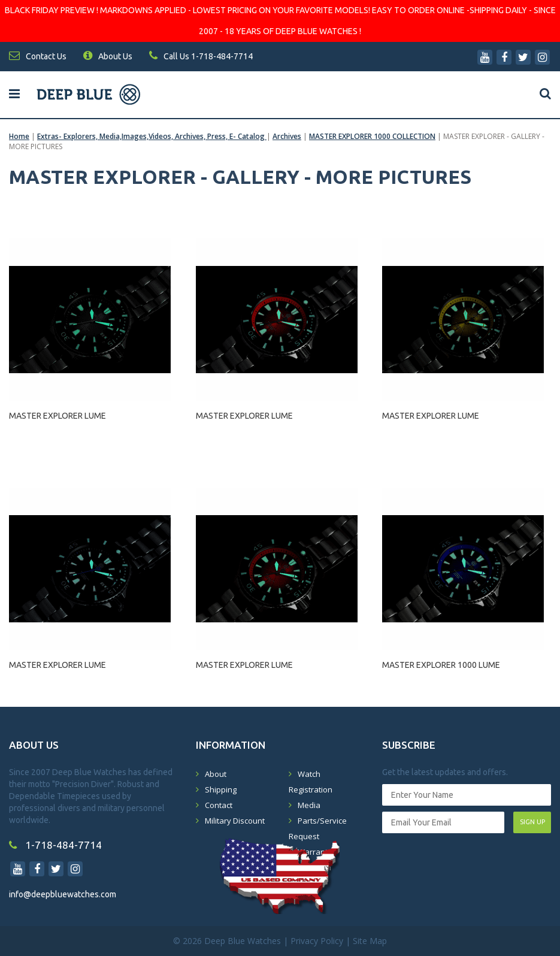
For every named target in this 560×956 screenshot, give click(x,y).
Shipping (221, 789)
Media (309, 805)
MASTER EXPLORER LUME (57, 416)
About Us (108, 56)
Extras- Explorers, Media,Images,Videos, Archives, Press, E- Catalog (152, 136)
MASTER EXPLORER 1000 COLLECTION (372, 136)
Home (19, 136)
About (216, 774)
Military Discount (235, 821)
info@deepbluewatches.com (63, 894)
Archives (287, 136)
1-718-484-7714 (55, 845)
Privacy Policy (317, 941)
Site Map (370, 941)
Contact (219, 805)
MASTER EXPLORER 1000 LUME (441, 665)
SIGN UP (532, 822)
